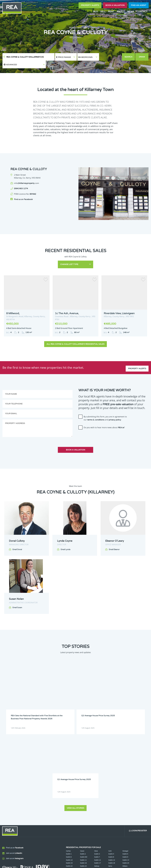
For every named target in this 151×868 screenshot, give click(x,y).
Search (129, 57)
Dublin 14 (126, 771)
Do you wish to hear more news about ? (104, 419)
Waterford (112, 786)
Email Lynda (65, 541)
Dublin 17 (98, 774)
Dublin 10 (69, 771)
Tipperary (98, 786)
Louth (68, 783)
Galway (97, 777)
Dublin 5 (125, 765)
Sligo (82, 786)
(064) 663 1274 (21, 181)
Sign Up (43, 803)
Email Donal (17, 541)
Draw (142, 57)
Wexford (69, 789)
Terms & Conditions (77, 864)
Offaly (125, 783)
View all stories (75, 719)
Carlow (68, 762)
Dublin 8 (111, 768)
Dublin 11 (83, 771)
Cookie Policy (58, 864)
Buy (96, 11)
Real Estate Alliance (35, 864)
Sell (103, 11)
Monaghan (112, 783)
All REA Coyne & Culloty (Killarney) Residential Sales (75, 335)
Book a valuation (115, 5)
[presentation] (96, 427)
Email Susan (17, 599)
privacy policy (115, 411)
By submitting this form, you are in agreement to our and (105, 409)
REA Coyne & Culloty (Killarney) (25, 57)
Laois (82, 780)
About (121, 11)
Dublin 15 (69, 774)
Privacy (93, 864)
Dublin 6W (84, 768)
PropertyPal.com (127, 864)
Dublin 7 (97, 768)
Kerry (110, 777)
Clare (96, 762)
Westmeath (126, 786)
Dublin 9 (125, 768)
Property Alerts (90, 5)
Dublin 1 (69, 765)
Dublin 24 (83, 777)
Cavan (82, 762)
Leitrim (97, 780)
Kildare (125, 777)
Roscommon (70, 786)
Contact (142, 11)
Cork (110, 762)
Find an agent (139, 5)
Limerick (111, 780)
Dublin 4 (111, 765)
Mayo (82, 783)
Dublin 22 (69, 777)
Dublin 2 (83, 765)
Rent (111, 11)
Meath (96, 783)
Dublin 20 (126, 774)
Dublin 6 (69, 768)
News (131, 11)
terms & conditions (96, 411)
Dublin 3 (97, 765)
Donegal (125, 762)
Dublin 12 (98, 771)
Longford (126, 780)
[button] (110, 57)
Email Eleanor (114, 541)
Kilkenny (69, 780)
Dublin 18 (112, 774)
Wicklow (83, 789)
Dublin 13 (112, 771)
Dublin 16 (83, 774)
